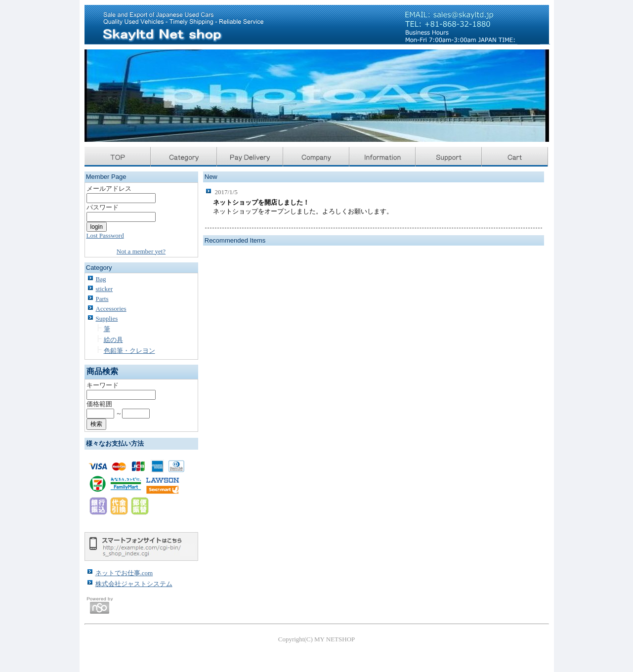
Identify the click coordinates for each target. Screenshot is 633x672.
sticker (105, 289)
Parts (102, 299)
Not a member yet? (141, 251)
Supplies (107, 318)
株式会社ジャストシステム (134, 584)
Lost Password (105, 235)
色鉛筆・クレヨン (129, 351)
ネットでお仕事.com (124, 573)
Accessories (111, 309)
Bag (101, 279)
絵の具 (113, 340)
